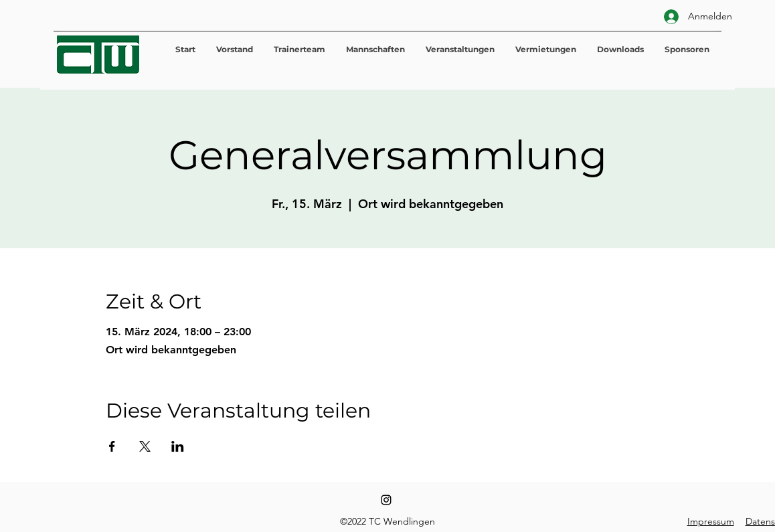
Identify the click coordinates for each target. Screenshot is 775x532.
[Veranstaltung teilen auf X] (145, 446)
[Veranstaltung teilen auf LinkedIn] (178, 446)
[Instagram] (386, 500)
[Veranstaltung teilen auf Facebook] (112, 446)
